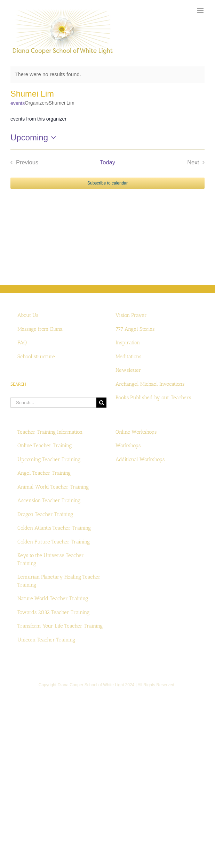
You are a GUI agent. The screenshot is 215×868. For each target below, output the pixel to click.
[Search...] (53, 403)
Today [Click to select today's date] (107, 162)
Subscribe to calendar (107, 183)
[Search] (101, 403)
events (18, 103)
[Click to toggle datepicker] (35, 138)
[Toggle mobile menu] (201, 11)
